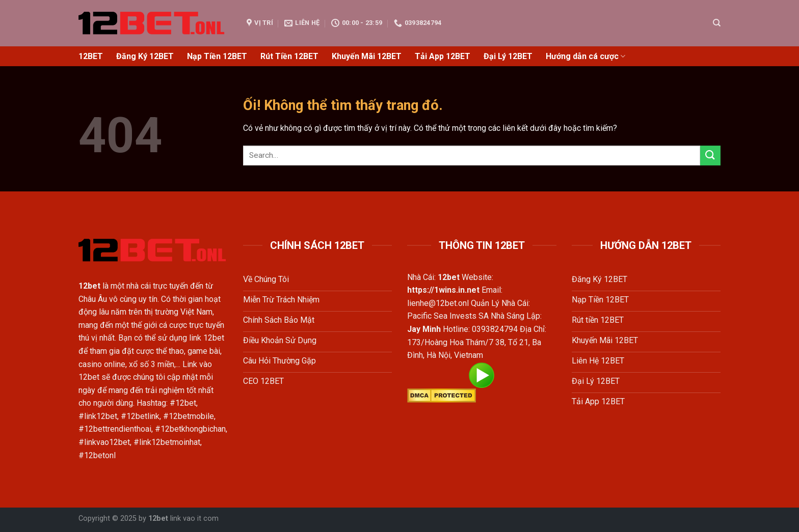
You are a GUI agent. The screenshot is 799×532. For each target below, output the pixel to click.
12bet (158, 519)
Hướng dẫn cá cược (585, 57)
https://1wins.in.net (443, 290)
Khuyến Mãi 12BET (367, 56)
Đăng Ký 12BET (145, 56)
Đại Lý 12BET (508, 56)
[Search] (717, 23)
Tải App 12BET (443, 56)
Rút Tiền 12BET (289, 56)
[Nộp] (710, 156)
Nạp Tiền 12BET (217, 56)
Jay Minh (424, 329)
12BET (91, 56)
